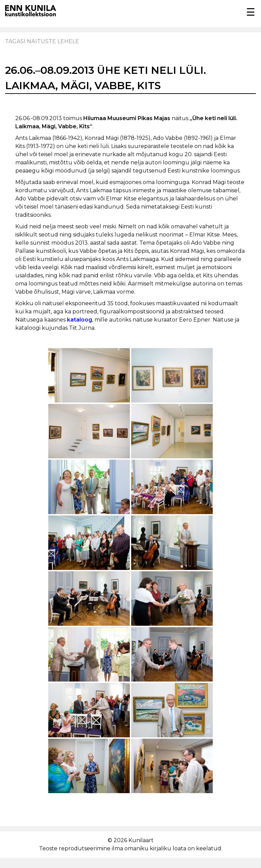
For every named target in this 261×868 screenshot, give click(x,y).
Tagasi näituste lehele (42, 41)
